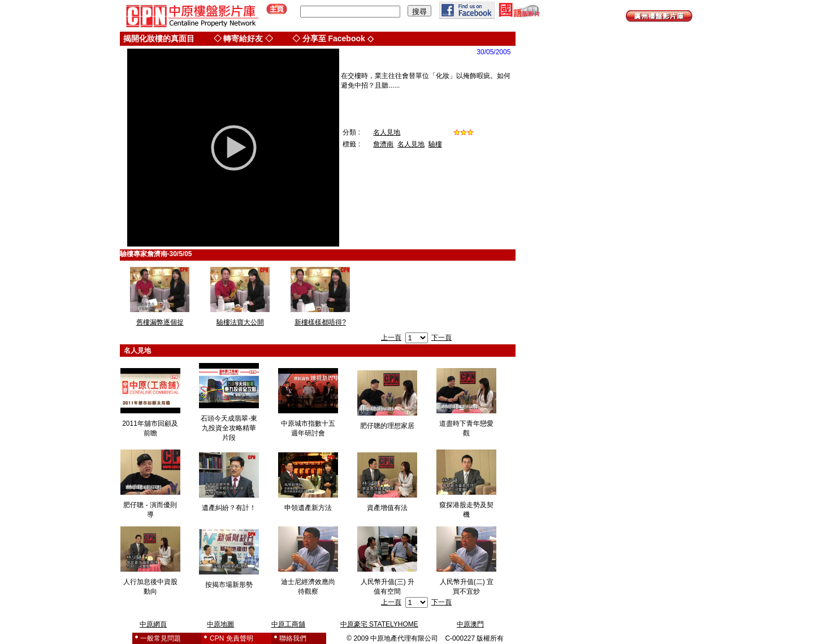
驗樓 (435, 144)
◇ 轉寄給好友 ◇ (244, 38)
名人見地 (387, 132)
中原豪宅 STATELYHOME (379, 624)
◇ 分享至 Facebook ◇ (333, 38)
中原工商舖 (288, 624)
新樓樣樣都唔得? (320, 322)
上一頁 (391, 338)
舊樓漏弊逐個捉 (160, 322)
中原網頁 (153, 624)
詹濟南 (383, 144)
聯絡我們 (293, 638)
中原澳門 (470, 624)
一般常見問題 (161, 638)
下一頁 (441, 338)
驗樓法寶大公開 (240, 322)
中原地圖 (220, 624)
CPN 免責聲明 (231, 638)
